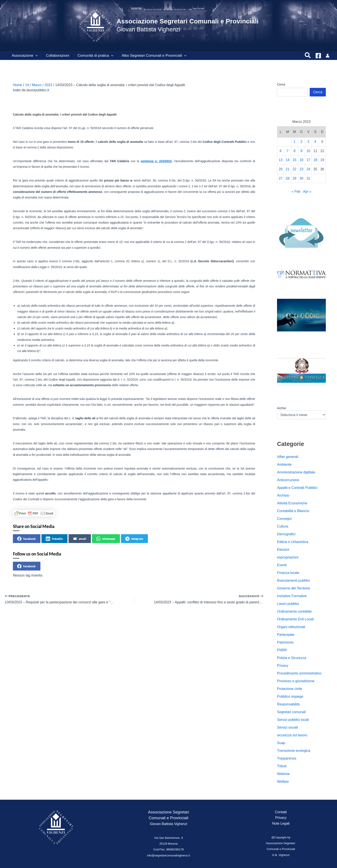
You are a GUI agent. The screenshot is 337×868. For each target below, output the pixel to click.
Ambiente (284, 465)
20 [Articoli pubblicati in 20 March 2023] (281, 169)
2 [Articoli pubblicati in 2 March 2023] (301, 142)
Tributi (282, 766)
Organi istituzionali (291, 627)
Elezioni (283, 550)
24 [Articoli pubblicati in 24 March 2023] (308, 169)
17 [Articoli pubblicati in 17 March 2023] (308, 160)
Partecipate (286, 635)
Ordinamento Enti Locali (295, 619)
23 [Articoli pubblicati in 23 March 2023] (302, 169)
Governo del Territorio (294, 588)
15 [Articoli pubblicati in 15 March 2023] (294, 160)
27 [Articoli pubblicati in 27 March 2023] (281, 178)
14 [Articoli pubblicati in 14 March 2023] (288, 160)
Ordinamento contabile (294, 611)
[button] (35, 56)
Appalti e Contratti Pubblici (297, 488)
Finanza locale (288, 573)
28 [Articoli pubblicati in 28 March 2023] (288, 178)
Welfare (283, 782)
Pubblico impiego (290, 696)
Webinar (283, 774)
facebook (26, 539)
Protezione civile (290, 689)
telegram (134, 539)
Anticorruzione (288, 480)
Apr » (307, 191)
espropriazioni (288, 557)
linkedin (54, 539)
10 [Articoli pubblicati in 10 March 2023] (308, 151)
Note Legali (281, 823)
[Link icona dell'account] (328, 56)
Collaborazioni (56, 56)
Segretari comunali (291, 712)
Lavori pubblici (288, 604)
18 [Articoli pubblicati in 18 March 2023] (315, 160)
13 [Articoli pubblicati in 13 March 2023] (281, 160)
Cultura (283, 526)
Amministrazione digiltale (296, 472)
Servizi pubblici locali (293, 720)
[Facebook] (318, 56)
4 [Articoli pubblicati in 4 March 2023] (315, 142)
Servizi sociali (287, 727)
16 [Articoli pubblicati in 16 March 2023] (302, 160)
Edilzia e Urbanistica (293, 542)
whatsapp (106, 539)
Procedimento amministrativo (299, 673)
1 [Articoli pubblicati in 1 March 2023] (295, 142)
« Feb (296, 191)
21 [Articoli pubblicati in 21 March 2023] (288, 169)
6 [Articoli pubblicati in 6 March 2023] (281, 151)
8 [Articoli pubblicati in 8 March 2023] (295, 151)
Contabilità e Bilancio (293, 511)
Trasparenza (287, 758)
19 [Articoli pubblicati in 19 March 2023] (322, 160)
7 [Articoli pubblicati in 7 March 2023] (288, 151)
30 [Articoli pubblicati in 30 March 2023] (302, 178)
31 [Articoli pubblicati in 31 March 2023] (308, 178)
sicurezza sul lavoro (292, 735)
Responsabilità (288, 704)
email (80, 539)
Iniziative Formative (292, 596)
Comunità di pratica (93, 56)
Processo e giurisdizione (296, 681)
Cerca (281, 84)
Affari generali (288, 457)
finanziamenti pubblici (293, 580)
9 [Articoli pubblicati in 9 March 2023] (301, 151)
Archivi (282, 408)
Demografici (286, 534)
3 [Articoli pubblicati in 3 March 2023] (308, 142)
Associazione (24, 56)
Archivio (283, 495)
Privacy (283, 666)
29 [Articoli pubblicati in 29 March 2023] (294, 178)
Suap (281, 743)
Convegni (284, 519)
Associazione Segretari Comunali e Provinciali (187, 21)
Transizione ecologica (294, 751)
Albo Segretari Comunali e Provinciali (150, 56)
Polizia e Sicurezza (292, 658)
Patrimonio (285, 642)
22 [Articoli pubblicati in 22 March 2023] (294, 169)
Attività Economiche (292, 503)
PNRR (282, 650)
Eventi (282, 565)
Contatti (281, 812)
